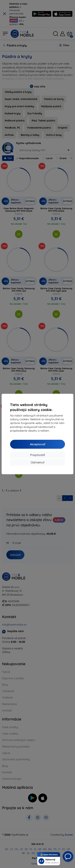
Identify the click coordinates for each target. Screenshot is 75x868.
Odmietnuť (37, 462)
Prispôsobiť (37, 455)
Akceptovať (37, 444)
